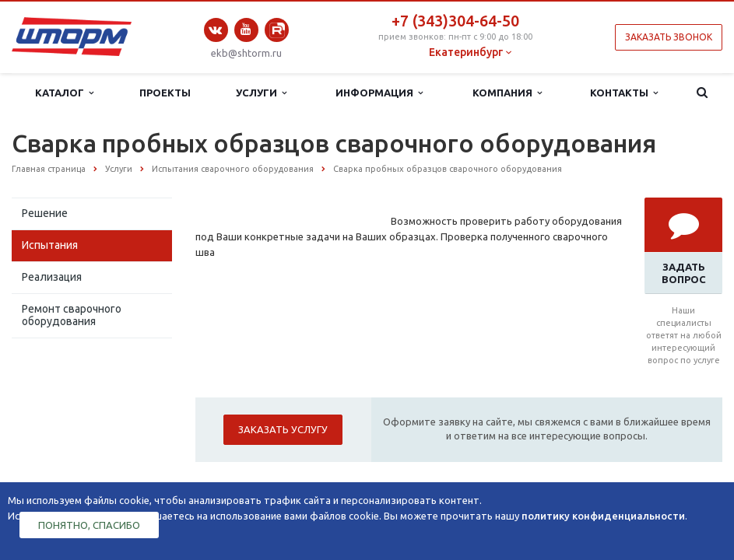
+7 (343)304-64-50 (455, 21)
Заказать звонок (669, 37)
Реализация (52, 277)
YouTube (246, 29)
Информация (379, 93)
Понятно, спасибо (89, 525)
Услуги (261, 93)
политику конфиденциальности (603, 516)
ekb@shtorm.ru (246, 53)
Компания (507, 93)
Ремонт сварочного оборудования (72, 315)
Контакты (624, 93)
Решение (45, 213)
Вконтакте (216, 30)
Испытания (50, 245)
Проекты (165, 93)
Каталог (64, 93)
